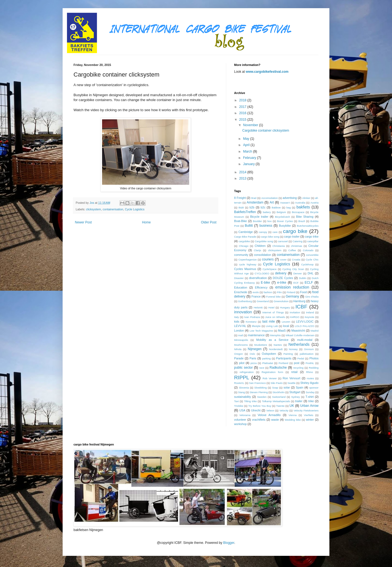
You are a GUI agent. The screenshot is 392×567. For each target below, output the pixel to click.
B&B (241, 207)
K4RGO (295, 317)
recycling (298, 368)
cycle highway (248, 264)
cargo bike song (270, 237)
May (247, 139)
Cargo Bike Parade (245, 237)
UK (292, 406)
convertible (312, 255)
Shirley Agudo (309, 383)
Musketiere (261, 345)
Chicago (244, 246)
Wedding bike (293, 420)
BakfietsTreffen (245, 212)
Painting (288, 354)
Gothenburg (245, 301)
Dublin (303, 278)
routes (310, 378)
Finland (291, 292)
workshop (240, 424)
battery (267, 212)
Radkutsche (278, 368)
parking (266, 358)
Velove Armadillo (269, 415)
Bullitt (249, 226)
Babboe (276, 207)
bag (289, 207)
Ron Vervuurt (291, 378)
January (249, 164)
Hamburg (299, 301)
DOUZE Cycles (283, 278)
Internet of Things (273, 312)
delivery (281, 273)
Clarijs (258, 250)
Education (241, 287)
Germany (292, 296)
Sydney (296, 397)
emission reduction (292, 287)
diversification (258, 278)
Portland (283, 363)
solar (287, 387)
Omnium (309, 349)
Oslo (252, 354)
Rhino (309, 372)
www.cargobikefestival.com (267, 72)
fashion (268, 292)
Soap (275, 388)
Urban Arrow (309, 406)
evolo (256, 292)
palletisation (307, 354)
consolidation (263, 255)
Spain (300, 387)
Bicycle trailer (259, 217)
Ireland (310, 312)
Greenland (263, 301)
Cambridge (246, 232)
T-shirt (310, 397)
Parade (239, 358)
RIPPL (242, 378)
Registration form (272, 372)
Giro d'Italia (312, 297)
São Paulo (277, 383)
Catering (298, 241)
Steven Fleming (259, 392)
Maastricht (298, 331)
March (248, 151)
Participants (284, 358)
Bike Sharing (305, 217)
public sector (244, 368)
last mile (269, 322)
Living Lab (272, 326)
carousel (283, 241)
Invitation (295, 312)
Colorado (308, 250)
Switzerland (279, 397)
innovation (243, 312)
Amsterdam (255, 202)
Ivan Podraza (252, 317)
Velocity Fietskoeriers (306, 410)
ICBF (301, 307)
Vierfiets (308, 415)
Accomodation (270, 198)
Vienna (293, 415)
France (256, 296)
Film (279, 292)
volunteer (240, 420)
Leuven (286, 322)
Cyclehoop (307, 264)
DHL (311, 273)
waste (275, 420)
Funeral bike (273, 297)
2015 (243, 120)
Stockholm (279, 392)
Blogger (229, 543)
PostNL (310, 363)
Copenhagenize (248, 260)
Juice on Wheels (275, 317)
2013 (243, 178)
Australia (300, 203)
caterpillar (313, 241)
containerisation (113, 209)
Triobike (239, 406)
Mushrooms (241, 345)
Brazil (302, 221)
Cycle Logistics (135, 209)
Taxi (236, 401)
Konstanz (251, 322)
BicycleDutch (282, 217)
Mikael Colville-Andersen (300, 335)
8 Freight (240, 198)
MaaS (282, 331)
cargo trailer (292, 236)
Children (260, 246)
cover (283, 260)
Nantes (278, 345)
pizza (253, 363)
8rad (254, 198)
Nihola (238, 349)
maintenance (256, 335)
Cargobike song (264, 241)
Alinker (306, 198)
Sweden (262, 397)
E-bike (265, 283)
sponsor (314, 388)
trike (311, 401)
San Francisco (258, 383)
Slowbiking (261, 388)
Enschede (241, 292)
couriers (268, 259)
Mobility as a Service (272, 340)
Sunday (310, 392)
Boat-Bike (241, 221)
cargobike (244, 241)
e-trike (282, 283)
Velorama (245, 415)
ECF (296, 283)
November (251, 125)
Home (146, 222)
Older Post (209, 222)
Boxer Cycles (285, 221)
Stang (241, 392)
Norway (293, 349)
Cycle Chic (312, 260)
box (269, 221)
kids (237, 322)
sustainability (243, 397)
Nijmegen (255, 349)
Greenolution (281, 301)
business (266, 226)
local (286, 326)
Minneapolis (241, 340)
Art (272, 202)
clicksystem (94, 209)
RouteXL (239, 383)
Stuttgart (295, 392)
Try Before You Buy (260, 406)
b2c (263, 207)
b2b (252, 207)
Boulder (257, 221)
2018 (243, 100)
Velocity (284, 410)
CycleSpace (270, 269)
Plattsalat (267, 363)
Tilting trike (250, 401)
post (296, 363)
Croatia (296, 260)
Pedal (301, 358)
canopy (263, 232)
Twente (280, 406)
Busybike (285, 226)
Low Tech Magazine (261, 331)
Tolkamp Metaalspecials (276, 401)
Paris (253, 358)
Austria (314, 203)
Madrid (315, 331)
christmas (297, 246)
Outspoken (269, 354)
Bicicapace (298, 212)
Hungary (285, 307)
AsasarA (285, 203)
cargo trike (312, 236)
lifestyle (256, 326)
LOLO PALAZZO (305, 326)
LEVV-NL (240, 326)
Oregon (238, 354)
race (262, 368)
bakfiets (303, 207)
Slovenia (244, 388)
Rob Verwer (270, 378)
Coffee (292, 250)
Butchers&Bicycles (308, 226)
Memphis (275, 335)
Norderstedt (276, 349)
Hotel (271, 307)
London (239, 331)
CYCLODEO (262, 273)
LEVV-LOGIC (305, 322)
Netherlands (299, 344)
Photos (314, 358)
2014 (243, 172)
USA (242, 410)
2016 (243, 113)
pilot (242, 363)
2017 (243, 107)
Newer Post (83, 222)
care (275, 232)
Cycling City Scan (293, 269)
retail (294, 372)
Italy (237, 317)
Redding (314, 368)
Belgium (281, 212)
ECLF (309, 283)
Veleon (270, 410)
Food (303, 292)
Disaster (239, 278)
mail (241, 335)
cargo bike (295, 231)
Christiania (279, 246)
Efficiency (261, 287)
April (247, 145)
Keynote (309, 317)
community (241, 255)
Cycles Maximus (245, 269)
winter (310, 420)
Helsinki (258, 307)
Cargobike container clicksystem (266, 131)
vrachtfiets (259, 420)
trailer (299, 401)
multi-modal (305, 340)
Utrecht (256, 410)
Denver (298, 273)
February (250, 158)
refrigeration (247, 372)
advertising (290, 198)
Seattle (292, 383)
